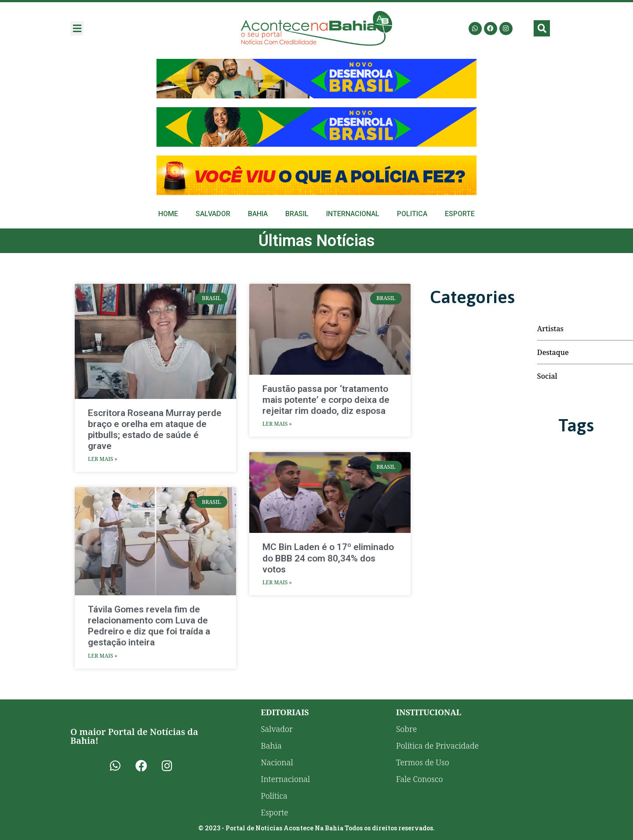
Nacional (277, 762)
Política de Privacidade (437, 746)
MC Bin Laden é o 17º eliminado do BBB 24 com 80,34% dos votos (328, 558)
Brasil (297, 214)
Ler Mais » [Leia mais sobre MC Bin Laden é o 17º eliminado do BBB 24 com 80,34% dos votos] (277, 582)
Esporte (460, 214)
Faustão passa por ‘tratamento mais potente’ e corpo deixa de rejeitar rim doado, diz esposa (326, 400)
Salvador (213, 214)
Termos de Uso (423, 762)
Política (274, 796)
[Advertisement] (316, 79)
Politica (412, 214)
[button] (77, 28)
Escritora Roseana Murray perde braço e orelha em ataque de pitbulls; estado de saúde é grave (155, 430)
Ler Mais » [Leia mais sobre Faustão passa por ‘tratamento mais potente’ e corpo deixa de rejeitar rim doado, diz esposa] (277, 424)
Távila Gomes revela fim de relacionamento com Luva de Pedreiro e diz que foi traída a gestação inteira (149, 626)
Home (168, 214)
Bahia (258, 214)
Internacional (353, 214)
